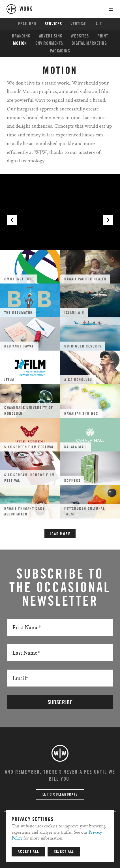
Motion (20, 43)
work (26, 9)
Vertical (79, 24)
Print (103, 36)
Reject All (64, 852)
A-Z (99, 24)
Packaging (60, 51)
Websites (80, 36)
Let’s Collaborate (60, 794)
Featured (27, 24)
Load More (60, 534)
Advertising (51, 36)
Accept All (28, 852)
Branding (21, 36)
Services (53, 24)
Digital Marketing (89, 43)
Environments (49, 43)
